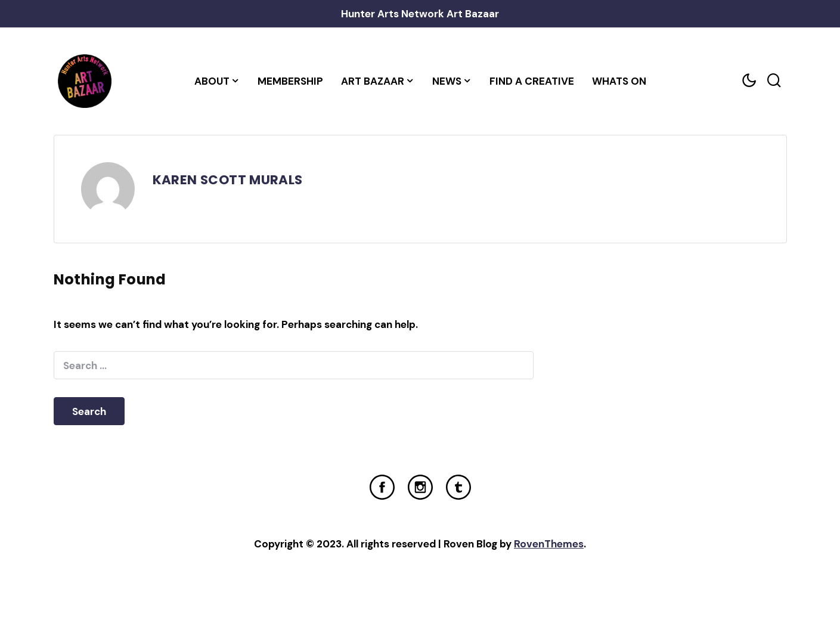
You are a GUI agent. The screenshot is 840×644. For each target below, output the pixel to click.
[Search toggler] (774, 81)
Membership (290, 81)
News (447, 81)
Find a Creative (532, 81)
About (212, 81)
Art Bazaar (373, 81)
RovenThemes (549, 544)
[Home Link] (85, 81)
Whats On (619, 81)
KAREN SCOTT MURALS (228, 180)
